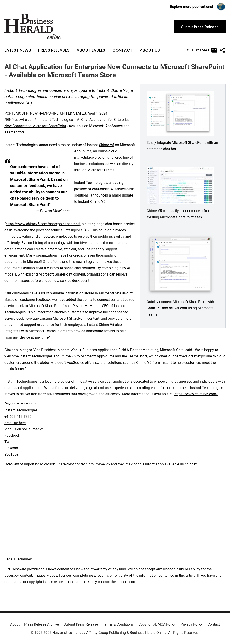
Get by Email (202, 50)
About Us (150, 50)
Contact (122, 50)
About (15, 624)
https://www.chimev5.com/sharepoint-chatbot (42, 224)
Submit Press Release (81, 624)
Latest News (18, 50)
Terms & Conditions (118, 624)
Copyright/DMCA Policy (157, 624)
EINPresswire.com (20, 120)
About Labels (91, 50)
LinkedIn (11, 448)
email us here (15, 423)
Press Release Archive (42, 624)
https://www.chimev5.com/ (196, 394)
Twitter (10, 442)
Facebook (12, 435)
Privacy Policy (192, 624)
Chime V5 (106, 145)
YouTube (11, 454)
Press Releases (54, 50)
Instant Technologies (56, 120)
